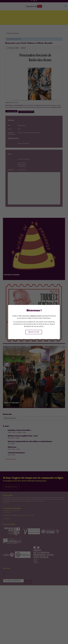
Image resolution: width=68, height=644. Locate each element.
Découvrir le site (34, 332)
